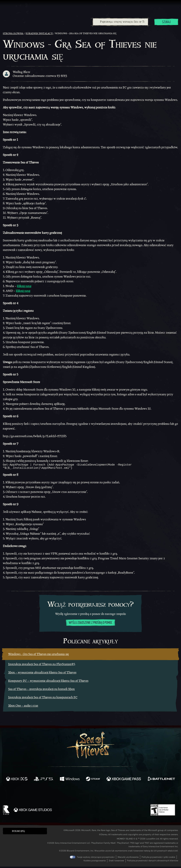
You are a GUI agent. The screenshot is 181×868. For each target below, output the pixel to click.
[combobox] (120, 22)
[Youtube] (90, 795)
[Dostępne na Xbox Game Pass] (124, 781)
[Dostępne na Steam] (93, 781)
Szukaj (166, 22)
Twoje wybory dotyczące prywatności (96, 858)
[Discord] (105, 796)
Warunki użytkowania (128, 858)
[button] (25, 832)
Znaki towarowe (116, 862)
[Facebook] (55, 795)
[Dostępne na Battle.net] (161, 781)
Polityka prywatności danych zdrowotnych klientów (153, 862)
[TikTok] (115, 796)
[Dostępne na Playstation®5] (44, 781)
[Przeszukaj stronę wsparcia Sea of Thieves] (120, 22)
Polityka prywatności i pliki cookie (158, 858)
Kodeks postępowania (95, 862)
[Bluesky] (125, 796)
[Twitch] (75, 796)
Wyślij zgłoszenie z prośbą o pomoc (90, 624)
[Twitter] (64, 795)
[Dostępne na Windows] (70, 781)
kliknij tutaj (24, 286)
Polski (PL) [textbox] (18, 832)
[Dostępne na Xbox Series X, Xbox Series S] (17, 781)
